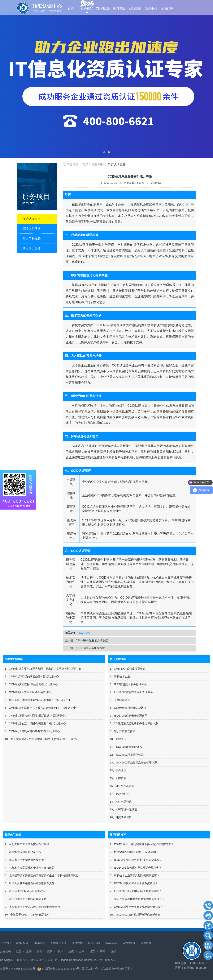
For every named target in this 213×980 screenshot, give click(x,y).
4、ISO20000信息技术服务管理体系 (131, 692)
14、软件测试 (118, 770)
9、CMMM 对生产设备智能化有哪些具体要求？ (138, 907)
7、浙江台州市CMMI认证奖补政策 (25, 891)
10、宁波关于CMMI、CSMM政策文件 (27, 915)
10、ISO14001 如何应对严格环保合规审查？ (136, 915)
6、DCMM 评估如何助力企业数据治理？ (134, 883)
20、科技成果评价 (121, 817)
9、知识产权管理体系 (123, 731)
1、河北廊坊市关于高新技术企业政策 (27, 844)
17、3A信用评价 (120, 794)
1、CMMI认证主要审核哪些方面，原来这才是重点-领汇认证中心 (43, 669)
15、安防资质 (118, 778)
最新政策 (146, 943)
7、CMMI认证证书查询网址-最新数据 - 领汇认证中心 (36, 716)
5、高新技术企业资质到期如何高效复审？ (135, 875)
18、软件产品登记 (121, 802)
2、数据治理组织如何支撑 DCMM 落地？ (134, 852)
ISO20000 (112, 943)
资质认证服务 (117, 164)
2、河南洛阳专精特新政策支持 (23, 852)
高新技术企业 (59, 943)
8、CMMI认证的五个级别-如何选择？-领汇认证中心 (35, 723)
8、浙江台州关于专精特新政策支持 (26, 899)
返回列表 (154, 183)
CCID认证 (85, 633)
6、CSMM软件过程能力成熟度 (128, 708)
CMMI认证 (22, 943)
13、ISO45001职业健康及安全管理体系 (133, 763)
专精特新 (77, 943)
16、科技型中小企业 (122, 786)
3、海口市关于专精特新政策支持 (24, 860)
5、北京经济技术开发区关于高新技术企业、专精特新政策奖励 (42, 875)
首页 (85, 164)
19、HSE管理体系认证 (123, 809)
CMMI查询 (129, 943)
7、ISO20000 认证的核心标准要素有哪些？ (136, 891)
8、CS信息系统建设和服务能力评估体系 (134, 723)
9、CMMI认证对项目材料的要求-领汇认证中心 (32, 731)
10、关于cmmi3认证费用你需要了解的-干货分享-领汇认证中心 (42, 739)
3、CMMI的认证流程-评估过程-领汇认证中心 (31, 684)
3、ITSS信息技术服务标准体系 (128, 684)
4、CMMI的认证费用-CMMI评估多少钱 (28, 692)
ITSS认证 (39, 943)
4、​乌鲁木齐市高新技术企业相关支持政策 (30, 868)
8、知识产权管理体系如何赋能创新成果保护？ (137, 899)
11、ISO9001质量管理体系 (126, 747)
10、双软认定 (118, 739)
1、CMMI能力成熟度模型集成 (127, 669)
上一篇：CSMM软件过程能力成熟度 (87, 640)
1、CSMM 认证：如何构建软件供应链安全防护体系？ (142, 844)
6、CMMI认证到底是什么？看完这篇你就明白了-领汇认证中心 (42, 708)
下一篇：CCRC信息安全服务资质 (85, 648)
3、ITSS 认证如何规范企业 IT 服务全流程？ (136, 860)
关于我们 (5, 943)
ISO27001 (94, 943)
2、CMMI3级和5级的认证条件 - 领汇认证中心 (32, 676)
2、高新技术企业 (120, 676)
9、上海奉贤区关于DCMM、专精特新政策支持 (32, 907)
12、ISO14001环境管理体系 (127, 755)
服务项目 (98, 164)
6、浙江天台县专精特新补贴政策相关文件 (30, 883)
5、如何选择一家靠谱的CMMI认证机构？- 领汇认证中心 (38, 700)
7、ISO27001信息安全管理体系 (129, 716)
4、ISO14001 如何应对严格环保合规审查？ (136, 868)
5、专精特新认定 (120, 700)
